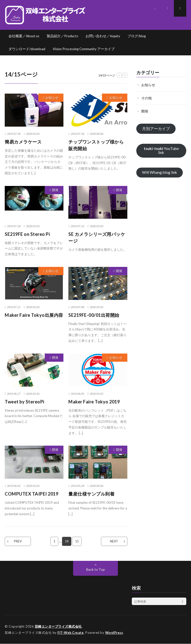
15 (77, 541)
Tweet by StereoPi (24, 402)
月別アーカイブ (156, 128)
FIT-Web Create (71, 633)
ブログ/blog (139, 36)
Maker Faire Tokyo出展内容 (34, 315)
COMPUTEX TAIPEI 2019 (31, 494)
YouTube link (161, 150)
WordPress (116, 633)
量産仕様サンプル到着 (91, 494)
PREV (19, 541)
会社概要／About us (24, 36)
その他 (146, 98)
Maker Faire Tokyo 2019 (94, 402)
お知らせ (52, 98)
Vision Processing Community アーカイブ (86, 49)
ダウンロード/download (27, 49)
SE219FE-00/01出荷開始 (94, 315)
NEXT (113, 541)
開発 (55, 190)
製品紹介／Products (64, 36)
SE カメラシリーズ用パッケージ (97, 238)
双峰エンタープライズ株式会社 (58, 627)
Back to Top (96, 570)
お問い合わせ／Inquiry (105, 36)
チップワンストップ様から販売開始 (96, 145)
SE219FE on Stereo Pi (27, 234)
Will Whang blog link (160, 172)
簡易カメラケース (23, 142)
